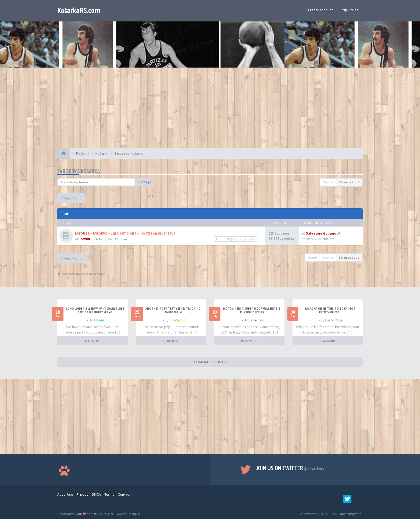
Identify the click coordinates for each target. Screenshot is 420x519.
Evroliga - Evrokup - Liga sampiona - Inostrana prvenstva (125, 233)
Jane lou (256, 320)
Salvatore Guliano (321, 233)
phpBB (136, 514)
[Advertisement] (210, 110)
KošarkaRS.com (79, 10)
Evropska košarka (79, 171)
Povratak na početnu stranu (81, 274)
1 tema (328, 182)
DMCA (96, 494)
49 (228, 239)
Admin (99, 320)
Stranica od (349, 182)
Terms (109, 494)
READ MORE (92, 341)
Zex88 (85, 239)
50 (235, 239)
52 (247, 239)
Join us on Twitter (290, 468)
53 (254, 239)
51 (241, 239)
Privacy (82, 494)
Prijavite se (350, 10)
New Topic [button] (71, 198)
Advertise (65, 494)
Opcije (312, 257)
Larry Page (334, 320)
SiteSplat (177, 320)
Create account (320, 10)
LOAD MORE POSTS (210, 362)
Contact (124, 494)
